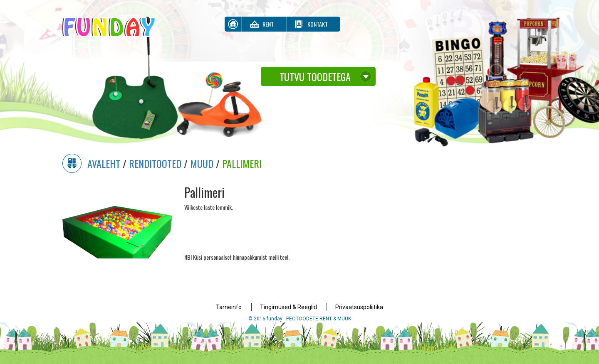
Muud (202, 163)
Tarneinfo (229, 307)
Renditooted (155, 163)
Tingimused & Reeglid (288, 307)
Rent (268, 24)
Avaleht (104, 163)
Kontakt (318, 24)
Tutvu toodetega (315, 76)
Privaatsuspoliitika (359, 307)
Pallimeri (242, 163)
